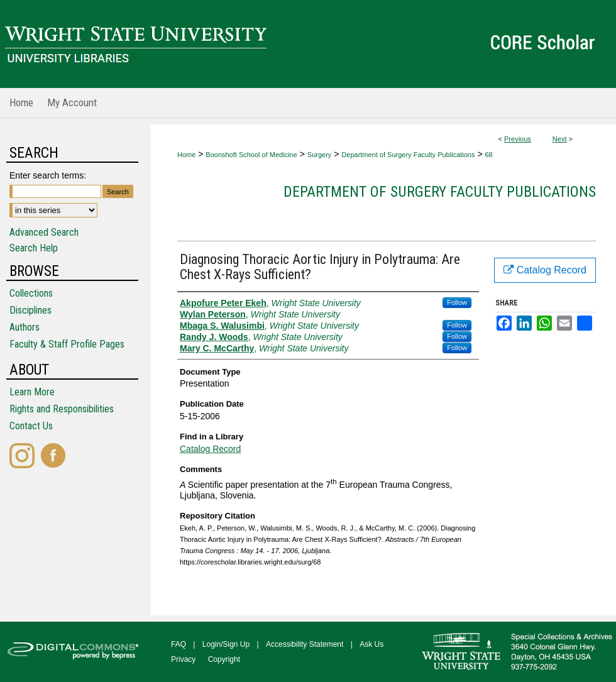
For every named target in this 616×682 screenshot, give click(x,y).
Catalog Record (210, 449)
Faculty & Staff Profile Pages (67, 344)
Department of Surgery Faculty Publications (408, 155)
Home (186, 155)
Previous (518, 139)
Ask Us (371, 644)
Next (560, 139)
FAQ (179, 644)
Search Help (34, 248)
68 (488, 155)
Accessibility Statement (305, 644)
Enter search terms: (48, 175)
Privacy (183, 659)
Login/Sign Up (226, 644)
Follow (457, 302)
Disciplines (30, 310)
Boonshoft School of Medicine (251, 155)
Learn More (32, 392)
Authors (25, 327)
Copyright (224, 659)
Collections (31, 293)
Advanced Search (44, 232)
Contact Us (31, 426)
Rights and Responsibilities (62, 409)
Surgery (320, 155)
